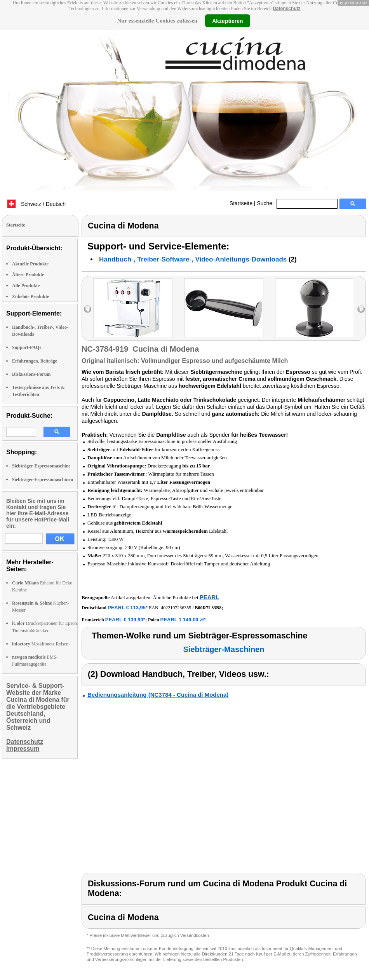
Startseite (241, 203)
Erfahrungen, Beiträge (35, 361)
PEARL (210, 597)
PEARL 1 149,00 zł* (183, 620)
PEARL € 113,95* (128, 608)
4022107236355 (176, 608)
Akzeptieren (227, 21)
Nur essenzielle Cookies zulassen (157, 21)
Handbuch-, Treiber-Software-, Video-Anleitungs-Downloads (193, 259)
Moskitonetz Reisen (40, 644)
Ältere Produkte (28, 275)
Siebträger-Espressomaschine (41, 466)
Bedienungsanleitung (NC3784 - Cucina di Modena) (158, 695)
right (361, 309)
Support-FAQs (27, 347)
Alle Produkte (26, 286)
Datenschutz (286, 9)
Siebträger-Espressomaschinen (43, 480)
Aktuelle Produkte (30, 264)
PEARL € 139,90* (125, 620)
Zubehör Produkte (30, 296)
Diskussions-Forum (31, 374)
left (88, 309)
